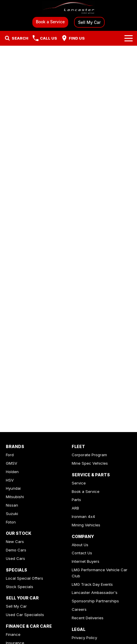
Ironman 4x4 (83, 516)
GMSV (12, 463)
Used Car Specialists (25, 615)
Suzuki (12, 514)
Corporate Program (89, 455)
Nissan (12, 505)
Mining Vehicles (86, 525)
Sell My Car (89, 22)
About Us (80, 545)
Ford (10, 455)
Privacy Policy (84, 638)
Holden (12, 472)
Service (79, 483)
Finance (13, 634)
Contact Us (82, 553)
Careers (79, 609)
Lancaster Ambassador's (95, 592)
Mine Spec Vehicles (90, 463)
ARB (75, 508)
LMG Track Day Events (92, 584)
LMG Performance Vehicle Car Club (100, 573)
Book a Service (50, 22)
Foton (11, 522)
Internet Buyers (86, 561)
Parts (76, 500)
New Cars (15, 542)
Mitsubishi (15, 497)
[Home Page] (68, 8)
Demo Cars (16, 550)
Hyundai (13, 488)
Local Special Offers (24, 578)
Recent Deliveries (88, 618)
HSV (10, 480)
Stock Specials (20, 587)
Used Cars (15, 558)
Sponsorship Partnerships (95, 601)
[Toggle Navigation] (129, 38)
